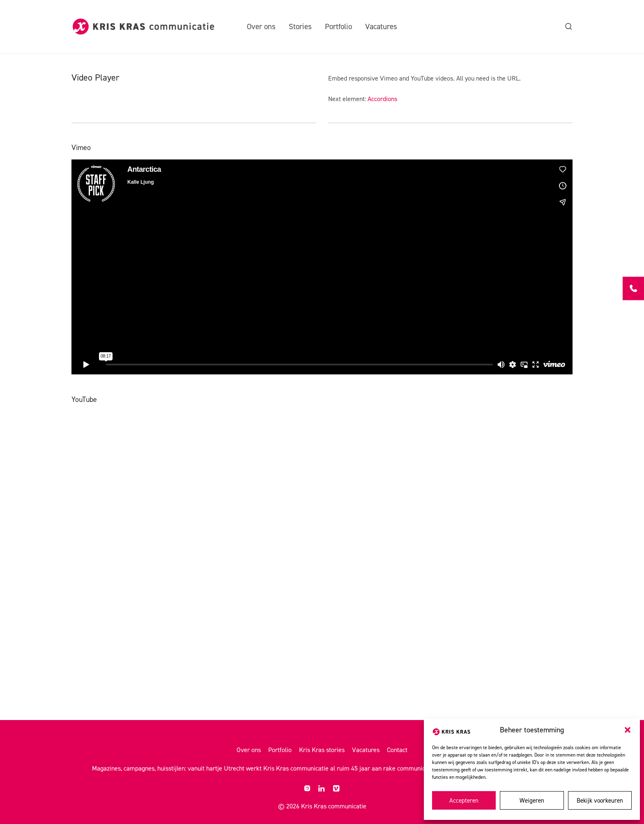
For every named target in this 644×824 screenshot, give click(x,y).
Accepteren (464, 801)
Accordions (382, 99)
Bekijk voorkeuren (600, 801)
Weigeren (532, 801)
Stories (300, 27)
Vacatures (381, 27)
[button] (628, 730)
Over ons (261, 27)
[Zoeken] (569, 27)
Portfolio (338, 27)
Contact (397, 750)
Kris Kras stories (322, 750)
